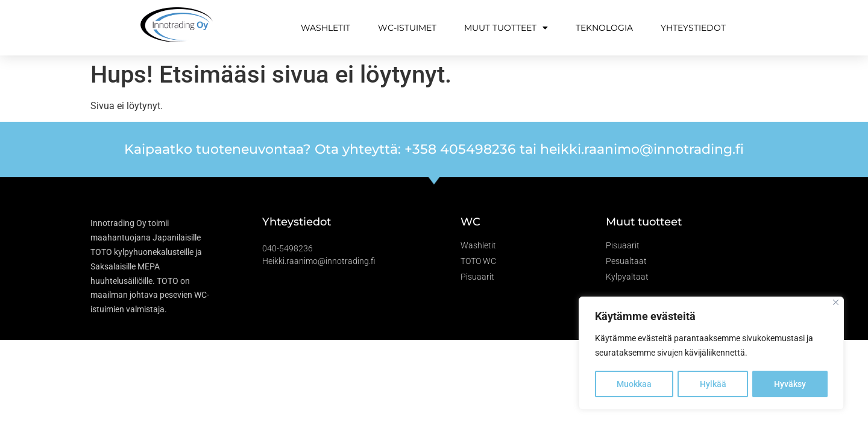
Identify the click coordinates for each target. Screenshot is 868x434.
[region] (711, 354)
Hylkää (713, 384)
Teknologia (604, 28)
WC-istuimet (407, 28)
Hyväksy (790, 384)
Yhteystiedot (693, 28)
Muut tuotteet (506, 28)
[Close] (836, 303)
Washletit (325, 28)
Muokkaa (634, 384)
